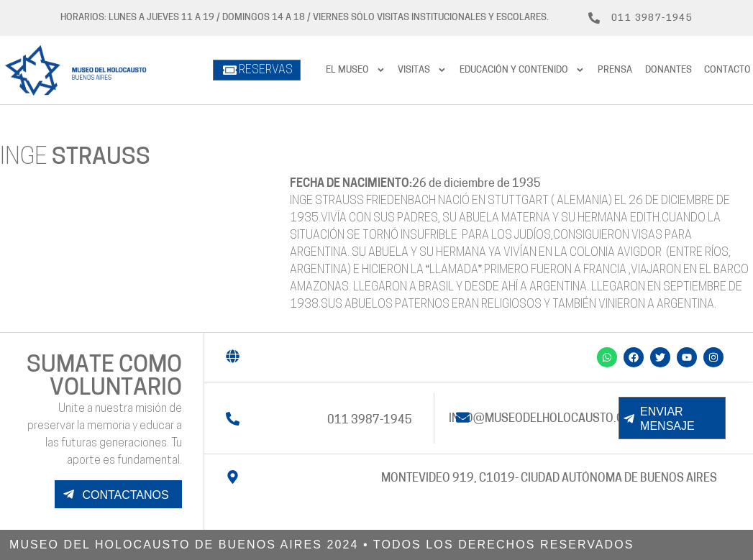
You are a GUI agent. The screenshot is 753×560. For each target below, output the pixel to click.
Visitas (422, 70)
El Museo (356, 70)
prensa (615, 70)
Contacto (727, 70)
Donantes (668, 70)
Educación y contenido (522, 70)
